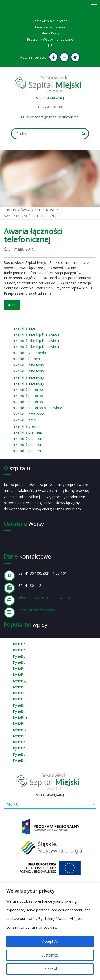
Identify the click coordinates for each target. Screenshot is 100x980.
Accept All (50, 941)
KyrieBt (19, 760)
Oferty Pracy (50, 33)
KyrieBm (20, 717)
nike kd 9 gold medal (30, 353)
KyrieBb (19, 650)
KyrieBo (19, 730)
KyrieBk (19, 705)
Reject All (50, 969)
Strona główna (17, 210)
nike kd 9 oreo (24, 420)
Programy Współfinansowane (50, 39)
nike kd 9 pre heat (27, 432)
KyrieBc (19, 656)
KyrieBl (18, 711)
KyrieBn (19, 724)
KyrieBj (19, 699)
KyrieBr (19, 748)
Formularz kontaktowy (36, 610)
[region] (50, 931)
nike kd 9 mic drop (28, 389)
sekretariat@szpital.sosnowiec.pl (53, 117)
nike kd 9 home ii (27, 359)
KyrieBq (19, 742)
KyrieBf (19, 675)
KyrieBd (19, 662)
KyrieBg (19, 681)
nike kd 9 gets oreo (29, 414)
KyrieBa (19, 644)
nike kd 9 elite (24, 328)
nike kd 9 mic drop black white (37, 408)
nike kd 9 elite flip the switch (36, 334)
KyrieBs (19, 754)
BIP (50, 45)
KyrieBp (19, 736)
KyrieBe (19, 668)
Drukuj (12, 305)
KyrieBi (18, 693)
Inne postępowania (50, 27)
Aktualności (45, 210)
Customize (50, 955)
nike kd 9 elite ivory (28, 365)
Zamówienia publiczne (50, 21)
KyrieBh (19, 687)
